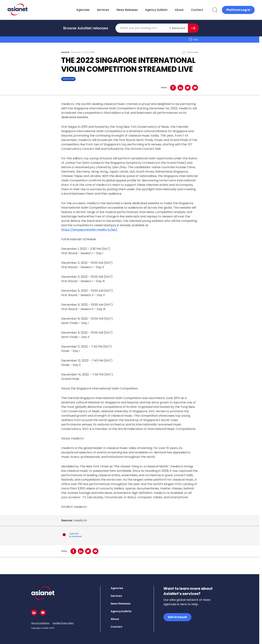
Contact (207, 10)
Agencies (92, 10)
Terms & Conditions (40, 623)
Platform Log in (238, 10)
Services (113, 10)
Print (193, 40)
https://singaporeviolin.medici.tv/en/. (90, 230)
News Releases (137, 10)
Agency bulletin (166, 10)
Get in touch (177, 617)
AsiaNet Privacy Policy (63, 623)
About (189, 10)
